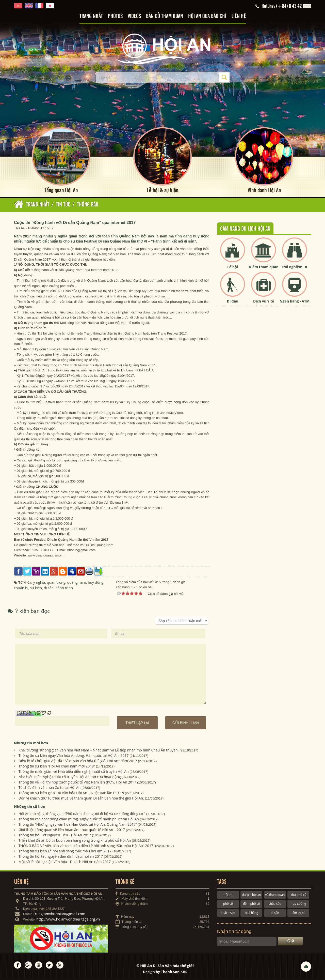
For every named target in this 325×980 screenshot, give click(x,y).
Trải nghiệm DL (295, 267)
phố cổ (228, 904)
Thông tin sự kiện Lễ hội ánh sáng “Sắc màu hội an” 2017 (65, 851)
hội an (228, 895)
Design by (165, 972)
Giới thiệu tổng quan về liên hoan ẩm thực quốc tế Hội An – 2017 (72, 830)
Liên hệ (239, 16)
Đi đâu (233, 301)
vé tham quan (275, 895)
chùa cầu (275, 904)
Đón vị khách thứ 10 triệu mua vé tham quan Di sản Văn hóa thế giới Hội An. (81, 798)
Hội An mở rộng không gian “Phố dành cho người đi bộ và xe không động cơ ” (82, 814)
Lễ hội (233, 267)
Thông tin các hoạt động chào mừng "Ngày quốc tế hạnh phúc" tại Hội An (79, 819)
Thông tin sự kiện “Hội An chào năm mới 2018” (57, 766)
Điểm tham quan (264, 267)
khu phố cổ (298, 895)
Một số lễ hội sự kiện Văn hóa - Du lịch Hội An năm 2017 (65, 862)
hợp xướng (298, 904)
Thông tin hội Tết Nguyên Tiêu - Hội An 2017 (55, 835)
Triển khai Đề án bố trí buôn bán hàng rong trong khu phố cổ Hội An (75, 840)
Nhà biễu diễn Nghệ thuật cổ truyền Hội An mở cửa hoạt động (70, 777)
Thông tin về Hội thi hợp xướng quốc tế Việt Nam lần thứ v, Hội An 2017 (77, 782)
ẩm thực (298, 913)
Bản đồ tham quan (165, 16)
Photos (115, 16)
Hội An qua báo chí (207, 16)
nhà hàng (251, 913)
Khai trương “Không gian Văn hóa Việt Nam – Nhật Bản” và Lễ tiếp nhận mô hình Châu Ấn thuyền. (99, 750)
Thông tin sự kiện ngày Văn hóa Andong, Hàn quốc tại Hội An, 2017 (74, 755)
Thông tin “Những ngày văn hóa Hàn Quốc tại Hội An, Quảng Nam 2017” (78, 824)
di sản (275, 913)
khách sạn (228, 913)
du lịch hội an (251, 895)
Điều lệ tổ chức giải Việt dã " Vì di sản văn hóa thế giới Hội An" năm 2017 (78, 761)
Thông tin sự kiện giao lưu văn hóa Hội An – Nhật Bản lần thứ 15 (71, 793)
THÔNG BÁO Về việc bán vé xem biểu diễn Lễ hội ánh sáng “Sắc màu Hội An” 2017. (86, 846)
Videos (134, 16)
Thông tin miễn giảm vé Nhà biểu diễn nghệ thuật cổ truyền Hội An (74, 771)
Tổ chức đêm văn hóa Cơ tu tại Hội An (50, 787)
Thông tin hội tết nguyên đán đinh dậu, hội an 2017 (61, 856)
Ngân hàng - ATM (295, 301)
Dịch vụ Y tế (264, 301)
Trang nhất (91, 16)
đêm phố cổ (251, 904)
